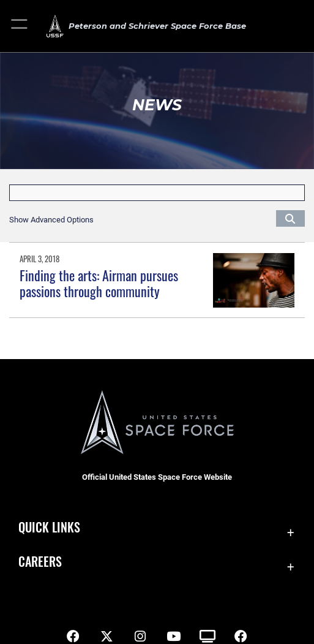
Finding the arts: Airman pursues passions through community (99, 283)
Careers (40, 561)
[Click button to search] (290, 218)
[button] (20, 26)
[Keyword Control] (157, 193)
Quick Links (49, 527)
